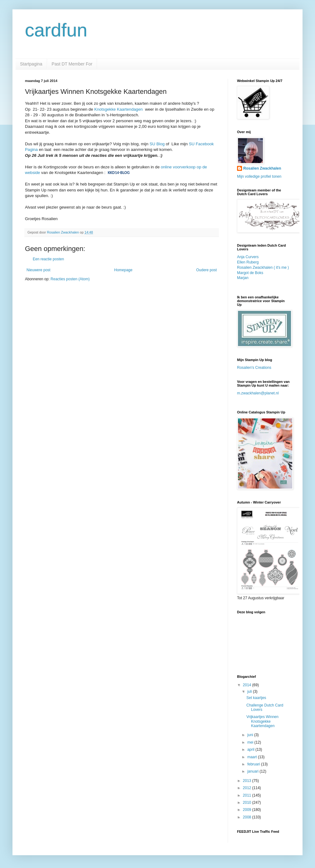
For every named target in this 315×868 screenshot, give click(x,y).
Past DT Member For (72, 64)
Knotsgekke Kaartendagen (118, 109)
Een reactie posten (48, 259)
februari (254, 764)
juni (251, 735)
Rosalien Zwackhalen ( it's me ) (263, 268)
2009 (248, 810)
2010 (248, 803)
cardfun (56, 30)
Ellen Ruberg (248, 262)
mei (251, 742)
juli (250, 692)
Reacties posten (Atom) (70, 279)
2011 (248, 795)
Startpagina (31, 64)
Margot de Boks (250, 273)
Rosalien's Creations (254, 368)
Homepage (123, 270)
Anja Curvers (248, 257)
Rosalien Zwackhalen (262, 168)
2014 (248, 685)
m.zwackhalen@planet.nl (258, 393)
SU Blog (157, 144)
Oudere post (206, 270)
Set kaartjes (256, 698)
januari (253, 771)
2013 (248, 781)
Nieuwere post (39, 270)
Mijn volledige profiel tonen (259, 176)
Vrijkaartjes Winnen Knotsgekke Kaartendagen (262, 721)
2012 (248, 788)
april (251, 750)
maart (253, 757)
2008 (248, 817)
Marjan (243, 278)
